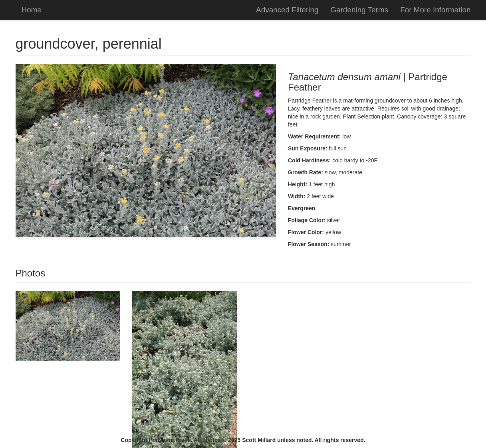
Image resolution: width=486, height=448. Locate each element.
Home (32, 10)
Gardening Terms (360, 10)
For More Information (435, 10)
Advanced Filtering (287, 10)
